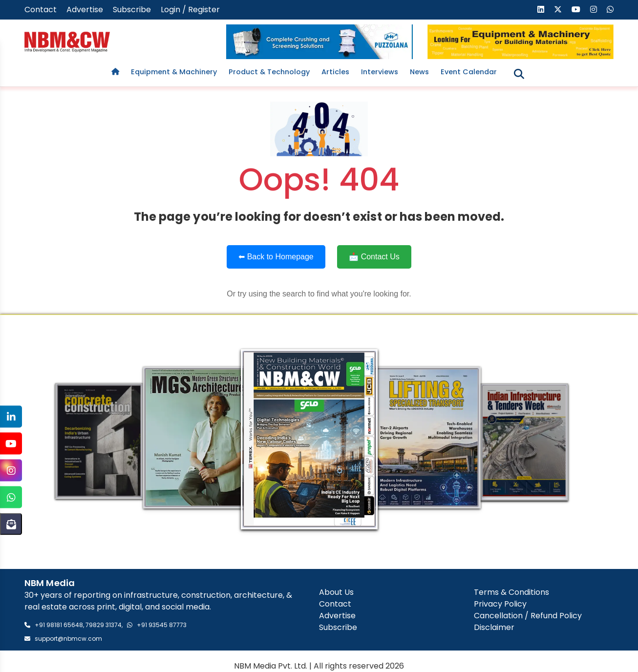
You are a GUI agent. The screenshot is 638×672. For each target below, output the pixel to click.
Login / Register (190, 10)
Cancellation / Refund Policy (528, 616)
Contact (41, 10)
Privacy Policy (500, 604)
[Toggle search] (519, 74)
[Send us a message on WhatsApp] (610, 10)
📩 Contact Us (374, 257)
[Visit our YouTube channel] (576, 10)
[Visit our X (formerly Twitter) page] (558, 10)
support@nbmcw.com (68, 639)
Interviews (380, 72)
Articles (335, 72)
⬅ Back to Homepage (276, 257)
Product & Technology (269, 72)
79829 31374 (104, 625)
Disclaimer (494, 627)
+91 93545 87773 (162, 625)
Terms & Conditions (511, 592)
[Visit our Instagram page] (594, 10)
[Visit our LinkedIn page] (541, 10)
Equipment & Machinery (174, 72)
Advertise (85, 10)
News (419, 72)
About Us (336, 592)
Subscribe (132, 10)
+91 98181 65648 (59, 625)
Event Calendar (469, 72)
